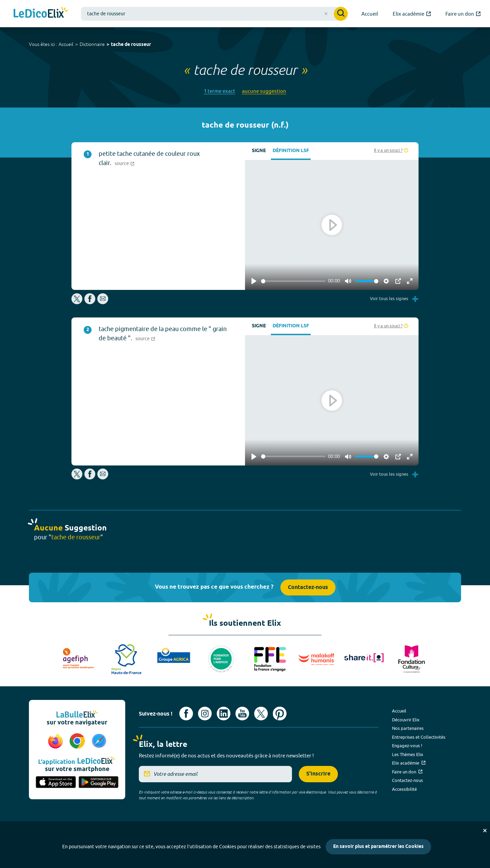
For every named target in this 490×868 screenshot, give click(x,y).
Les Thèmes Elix (408, 754)
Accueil (66, 44)
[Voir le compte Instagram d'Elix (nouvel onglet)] (205, 714)
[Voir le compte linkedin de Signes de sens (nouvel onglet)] (224, 714)
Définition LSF (291, 151)
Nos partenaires (408, 728)
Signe (259, 151)
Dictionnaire (92, 44)
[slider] (293, 281)
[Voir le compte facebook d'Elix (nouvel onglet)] (186, 714)
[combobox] (214, 14)
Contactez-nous (308, 587)
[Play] (254, 281)
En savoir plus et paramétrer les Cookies (378, 847)
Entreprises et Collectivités (419, 737)
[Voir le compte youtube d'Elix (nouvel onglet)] (242, 714)
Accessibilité (404, 789)
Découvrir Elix (406, 720)
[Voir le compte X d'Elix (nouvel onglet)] (261, 714)
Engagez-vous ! (407, 746)
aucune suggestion (264, 91)
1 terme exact (219, 91)
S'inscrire (318, 774)
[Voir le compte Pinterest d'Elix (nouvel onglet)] (280, 714)
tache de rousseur (131, 45)
